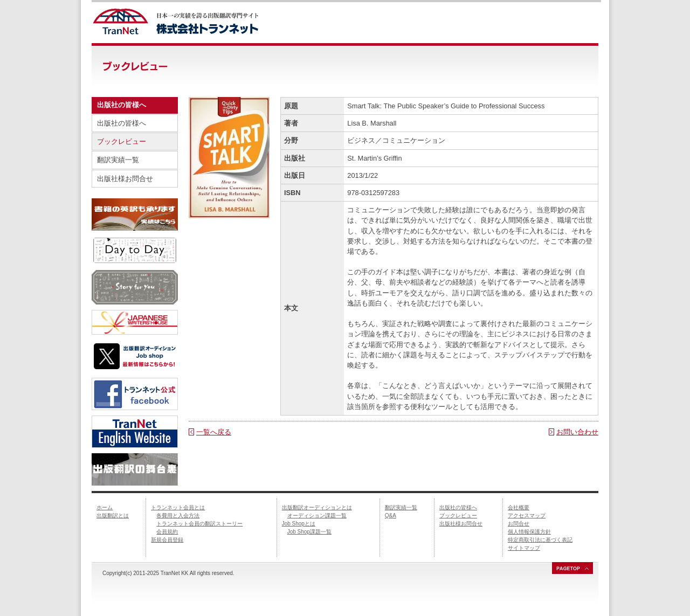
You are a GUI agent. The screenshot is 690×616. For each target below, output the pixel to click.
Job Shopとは (299, 524)
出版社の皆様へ (122, 123)
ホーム (105, 507)
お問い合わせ (577, 432)
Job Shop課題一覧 (309, 532)
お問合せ (519, 524)
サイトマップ (524, 548)
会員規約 (167, 532)
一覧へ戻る (214, 432)
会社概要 (519, 507)
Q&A (391, 515)
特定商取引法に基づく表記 (540, 540)
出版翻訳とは (113, 515)
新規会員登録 (167, 540)
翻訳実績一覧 (118, 160)
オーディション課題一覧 (317, 515)
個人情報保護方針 (529, 532)
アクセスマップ (527, 515)
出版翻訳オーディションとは (317, 507)
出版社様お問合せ (125, 179)
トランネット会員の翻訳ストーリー (199, 524)
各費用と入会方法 (178, 515)
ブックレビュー (122, 141)
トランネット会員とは (178, 507)
